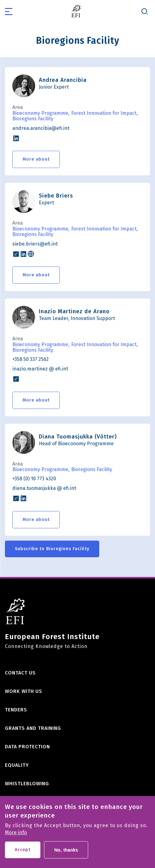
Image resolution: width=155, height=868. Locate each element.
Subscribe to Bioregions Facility (52, 549)
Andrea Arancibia (63, 80)
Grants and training (33, 728)
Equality (17, 765)
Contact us (20, 673)
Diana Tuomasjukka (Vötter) (78, 437)
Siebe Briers (56, 196)
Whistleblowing (27, 784)
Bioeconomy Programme (40, 113)
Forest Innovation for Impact (104, 113)
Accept (23, 855)
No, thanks (66, 855)
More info (16, 838)
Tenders (16, 710)
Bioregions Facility (33, 119)
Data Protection (27, 747)
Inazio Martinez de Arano (74, 311)
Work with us (24, 691)
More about (36, 159)
